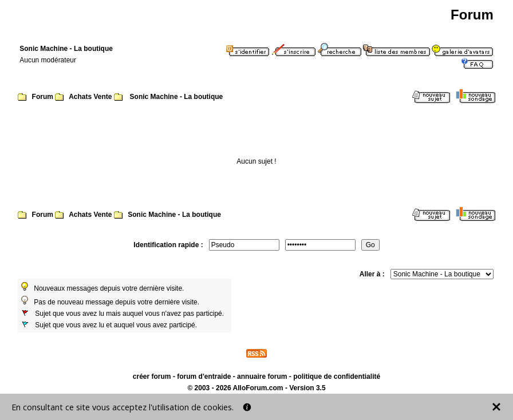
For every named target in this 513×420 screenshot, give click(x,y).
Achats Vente (90, 97)
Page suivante (434, 127)
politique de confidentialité (337, 377)
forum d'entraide (204, 377)
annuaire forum (262, 377)
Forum (43, 97)
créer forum (152, 377)
